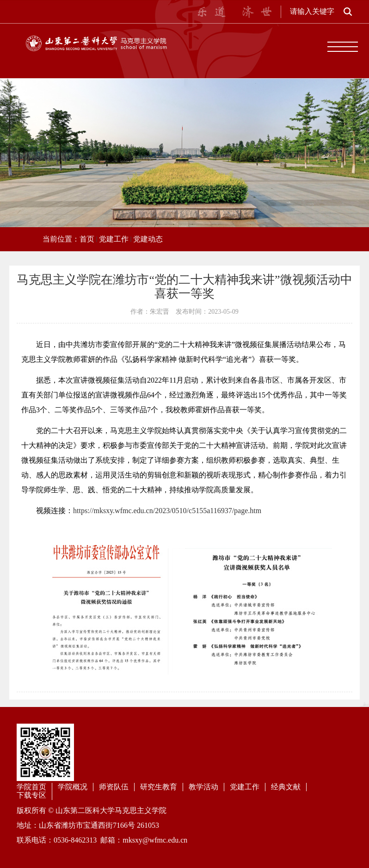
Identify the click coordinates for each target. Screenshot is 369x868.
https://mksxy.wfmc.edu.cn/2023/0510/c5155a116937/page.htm (167, 511)
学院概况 (73, 787)
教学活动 (203, 787)
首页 (87, 239)
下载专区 (31, 795)
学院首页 (31, 787)
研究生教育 (159, 787)
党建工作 (114, 239)
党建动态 (148, 239)
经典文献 (286, 787)
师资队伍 (114, 787)
